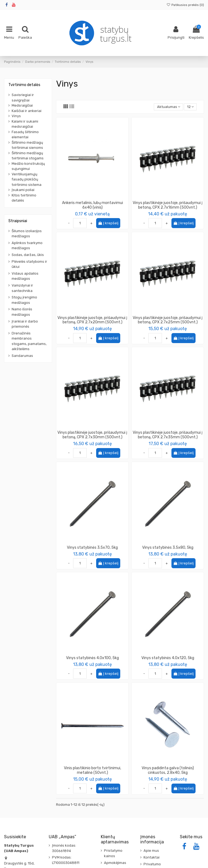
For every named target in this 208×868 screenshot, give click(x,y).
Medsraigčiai (22, 105)
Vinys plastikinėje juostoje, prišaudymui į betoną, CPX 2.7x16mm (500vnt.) (168, 205)
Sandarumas (22, 356)
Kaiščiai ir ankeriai (27, 111)
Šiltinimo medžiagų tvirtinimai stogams (28, 156)
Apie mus (151, 851)
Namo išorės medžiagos (22, 312)
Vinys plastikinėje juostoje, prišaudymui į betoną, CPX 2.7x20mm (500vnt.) (92, 320)
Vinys (16, 116)
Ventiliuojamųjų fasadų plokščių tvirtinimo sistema (27, 179)
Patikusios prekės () (185, 5)
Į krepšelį (108, 223)
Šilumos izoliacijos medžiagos (27, 234)
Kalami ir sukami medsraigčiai (25, 124)
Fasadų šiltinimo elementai (25, 135)
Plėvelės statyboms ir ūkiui (29, 264)
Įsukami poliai (23, 190)
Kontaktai (152, 857)
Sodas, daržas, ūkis (28, 255)
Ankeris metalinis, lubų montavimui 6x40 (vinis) (92, 205)
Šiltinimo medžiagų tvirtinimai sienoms (27, 145)
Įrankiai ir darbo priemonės (25, 324)
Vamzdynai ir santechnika (22, 288)
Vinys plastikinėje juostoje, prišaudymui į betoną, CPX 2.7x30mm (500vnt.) (92, 435)
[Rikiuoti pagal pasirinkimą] (168, 107)
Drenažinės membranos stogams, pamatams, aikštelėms (29, 341)
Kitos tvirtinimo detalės (24, 198)
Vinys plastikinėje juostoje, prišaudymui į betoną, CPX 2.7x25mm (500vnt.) (168, 320)
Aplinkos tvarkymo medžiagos (27, 246)
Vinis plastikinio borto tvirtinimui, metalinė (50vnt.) (92, 770)
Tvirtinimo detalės (24, 85)
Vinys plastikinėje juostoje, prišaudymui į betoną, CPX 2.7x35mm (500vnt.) (168, 435)
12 (190, 107)
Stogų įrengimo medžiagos (24, 300)
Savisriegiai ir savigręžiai (23, 98)
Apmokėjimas (115, 863)
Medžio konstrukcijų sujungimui (28, 166)
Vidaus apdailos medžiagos (25, 276)
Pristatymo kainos (113, 853)
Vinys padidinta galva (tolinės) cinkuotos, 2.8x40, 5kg (168, 770)
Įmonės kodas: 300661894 (64, 848)
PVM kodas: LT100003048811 (66, 860)
